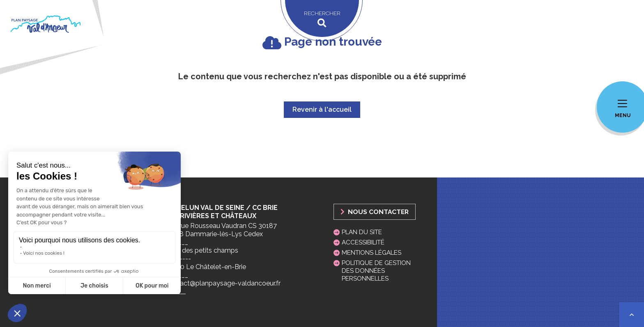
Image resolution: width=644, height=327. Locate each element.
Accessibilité (363, 242)
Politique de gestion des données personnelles (376, 271)
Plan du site (362, 232)
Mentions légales (371, 253)
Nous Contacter (375, 212)
